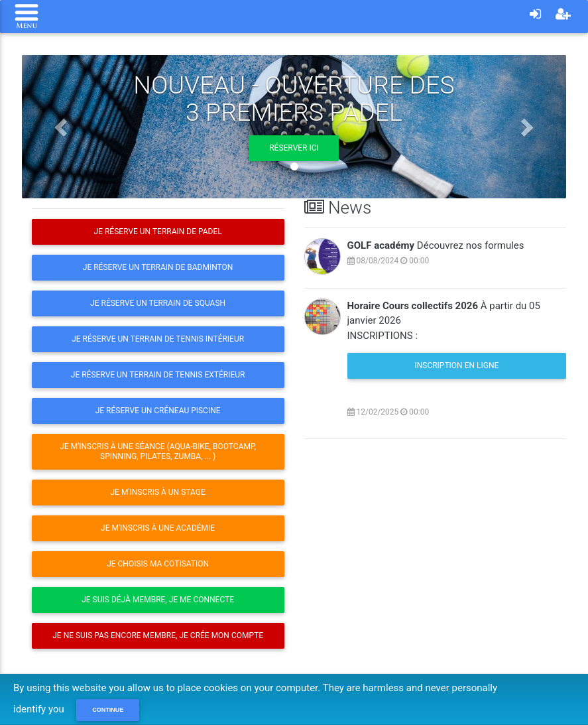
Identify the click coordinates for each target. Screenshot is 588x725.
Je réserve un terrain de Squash (158, 303)
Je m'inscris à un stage (158, 492)
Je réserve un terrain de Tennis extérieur (158, 375)
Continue (108, 710)
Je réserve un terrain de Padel (158, 231)
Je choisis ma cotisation (158, 564)
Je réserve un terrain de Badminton (158, 267)
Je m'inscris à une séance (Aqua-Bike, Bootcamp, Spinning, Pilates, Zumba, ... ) (158, 451)
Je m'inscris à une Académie (158, 528)
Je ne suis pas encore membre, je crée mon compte (158, 635)
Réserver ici (294, 148)
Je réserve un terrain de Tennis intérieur (158, 339)
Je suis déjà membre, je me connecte (158, 600)
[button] (63, 127)
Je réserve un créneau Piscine (158, 411)
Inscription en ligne (456, 365)
